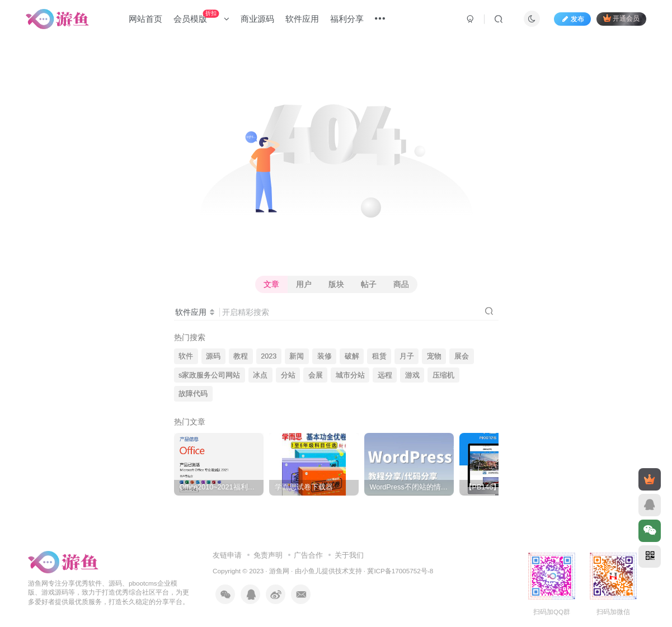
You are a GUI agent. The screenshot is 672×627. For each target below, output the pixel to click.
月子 (407, 356)
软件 (186, 356)
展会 (462, 356)
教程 (241, 356)
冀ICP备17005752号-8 (400, 571)
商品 (401, 284)
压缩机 (443, 375)
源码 (213, 356)
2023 (269, 356)
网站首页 (145, 19)
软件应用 (302, 19)
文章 (271, 284)
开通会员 (621, 18)
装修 (325, 356)
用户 (304, 284)
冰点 (260, 375)
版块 (336, 284)
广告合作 (308, 555)
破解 (352, 356)
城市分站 (350, 375)
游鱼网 (279, 571)
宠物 (434, 356)
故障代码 (193, 394)
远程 (385, 375)
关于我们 (349, 555)
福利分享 (347, 19)
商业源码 (257, 19)
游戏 (412, 375)
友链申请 (227, 555)
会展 (316, 375)
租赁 (379, 356)
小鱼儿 (312, 571)
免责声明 (268, 555)
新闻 (297, 356)
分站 (288, 375)
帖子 (369, 284)
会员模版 (201, 16)
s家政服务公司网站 (209, 375)
